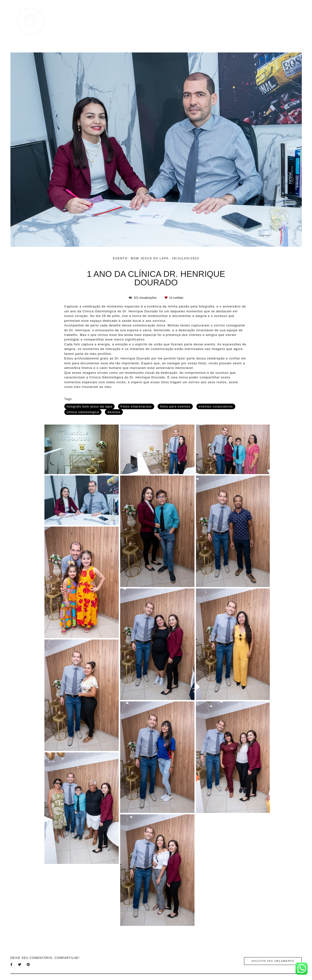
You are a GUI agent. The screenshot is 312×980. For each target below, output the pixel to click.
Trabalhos (202, 21)
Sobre (264, 21)
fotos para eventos (175, 406)
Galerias (226, 21)
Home (180, 21)
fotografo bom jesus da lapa (89, 406)
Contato (284, 21)
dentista (114, 412)
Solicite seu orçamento (273, 961)
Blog (246, 21)
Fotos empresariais (136, 406)
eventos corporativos (216, 406)
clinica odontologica (83, 412)
